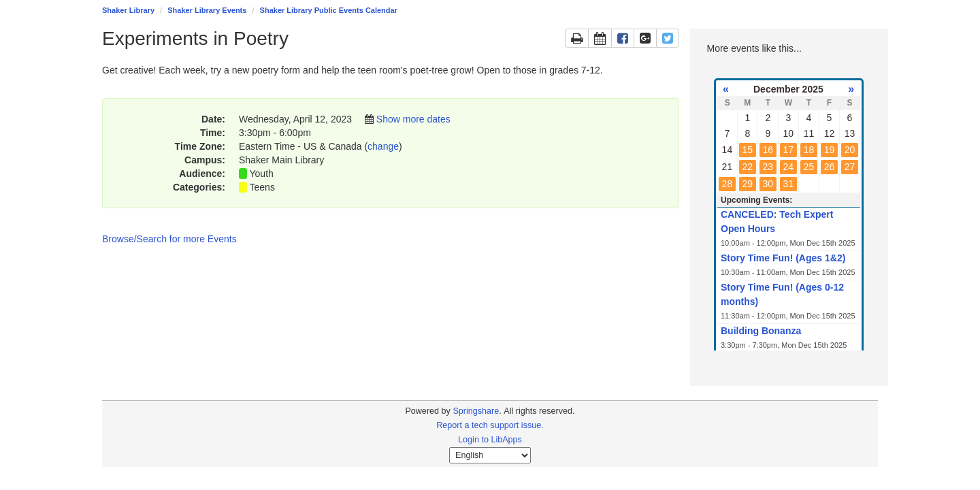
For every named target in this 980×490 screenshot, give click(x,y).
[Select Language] (490, 455)
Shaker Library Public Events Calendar (329, 10)
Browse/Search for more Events (169, 239)
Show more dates (413, 119)
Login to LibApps (490, 440)
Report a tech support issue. (490, 425)
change (383, 146)
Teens (262, 187)
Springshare (476, 411)
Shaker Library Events (207, 10)
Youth (262, 174)
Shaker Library (128, 10)
